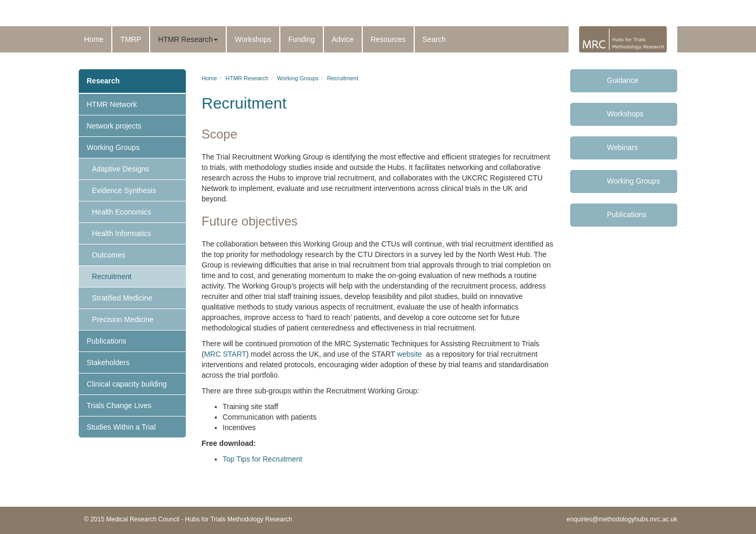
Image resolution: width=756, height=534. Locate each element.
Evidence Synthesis (124, 190)
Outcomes (109, 255)
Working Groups (113, 147)
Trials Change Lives (119, 405)
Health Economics (122, 212)
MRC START (225, 354)
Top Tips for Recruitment (262, 459)
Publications (107, 341)
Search (434, 39)
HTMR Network (112, 104)
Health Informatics (122, 233)
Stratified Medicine (122, 298)
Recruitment (112, 276)
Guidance (623, 80)
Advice (343, 39)
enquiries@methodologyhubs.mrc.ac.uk (622, 519)
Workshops (253, 39)
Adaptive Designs (120, 169)
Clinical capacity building (127, 384)
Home (94, 39)
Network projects (114, 126)
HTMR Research (188, 39)
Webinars (622, 147)
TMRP (131, 39)
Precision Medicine (123, 319)
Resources (388, 39)
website (409, 354)
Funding (302, 39)
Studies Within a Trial (121, 427)
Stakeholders (108, 362)
